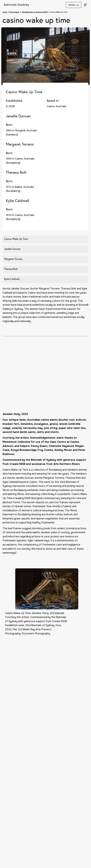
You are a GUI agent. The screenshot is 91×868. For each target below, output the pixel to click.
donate (74, 5)
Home (5, 12)
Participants (14, 12)
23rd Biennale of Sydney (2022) (35, 12)
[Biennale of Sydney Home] (17, 5)
